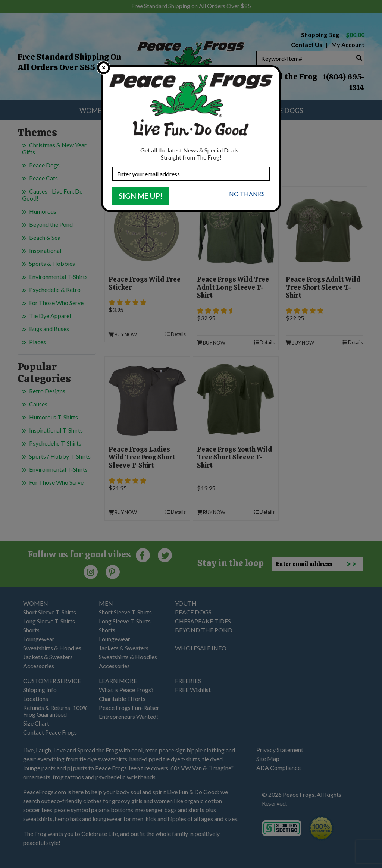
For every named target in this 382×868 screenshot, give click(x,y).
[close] (104, 68)
